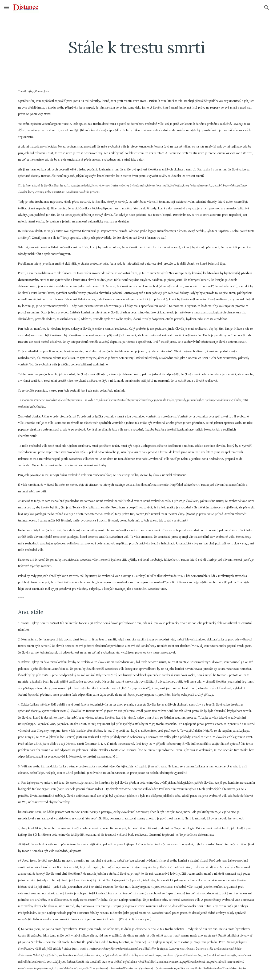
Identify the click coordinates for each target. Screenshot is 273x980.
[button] (6, 7)
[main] (136, 47)
